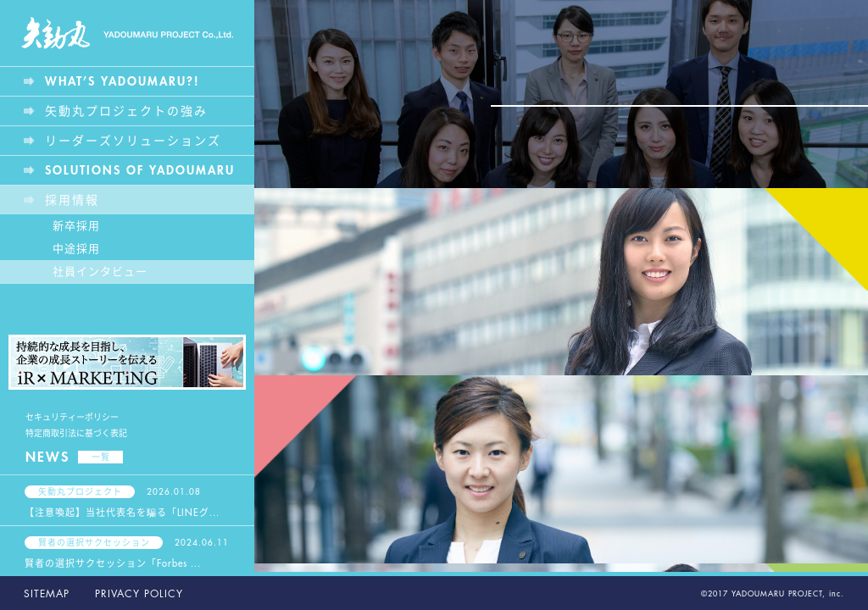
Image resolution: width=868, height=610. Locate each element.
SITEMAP (47, 594)
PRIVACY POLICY (139, 594)
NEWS (74, 457)
